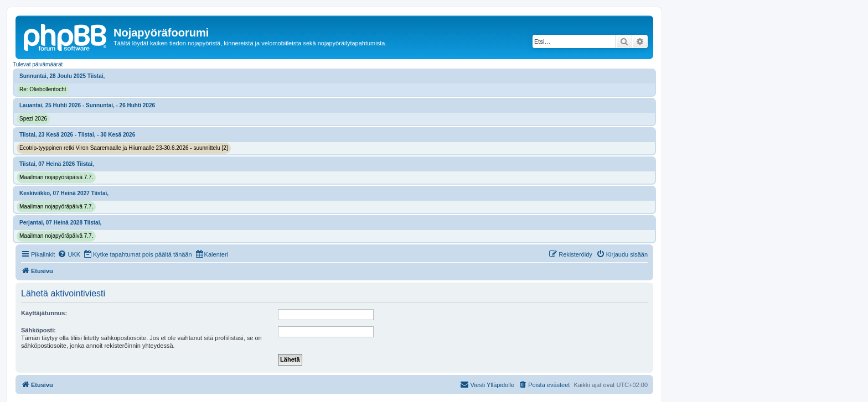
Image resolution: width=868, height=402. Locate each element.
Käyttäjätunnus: (44, 313)
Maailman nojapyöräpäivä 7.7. (56, 177)
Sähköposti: (38, 330)
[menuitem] (69, 254)
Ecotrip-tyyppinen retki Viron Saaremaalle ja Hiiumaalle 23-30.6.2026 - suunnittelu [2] (124, 148)
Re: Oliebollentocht (43, 89)
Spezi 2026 (33, 119)
